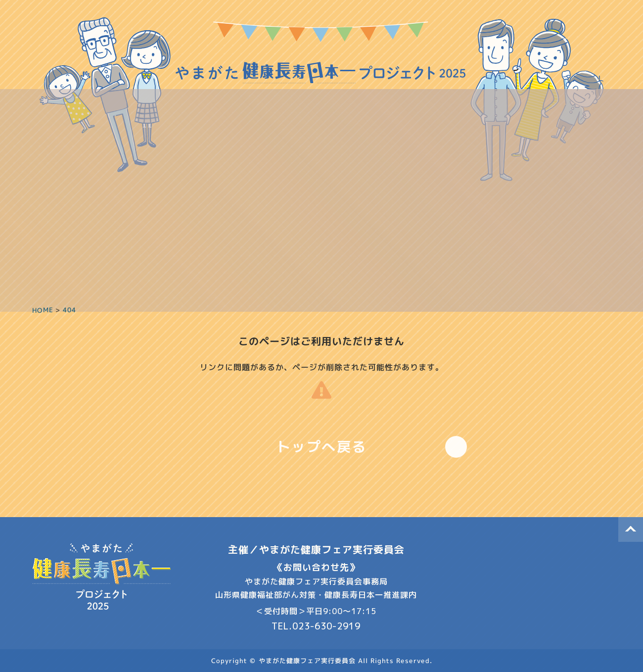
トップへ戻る (322, 447)
